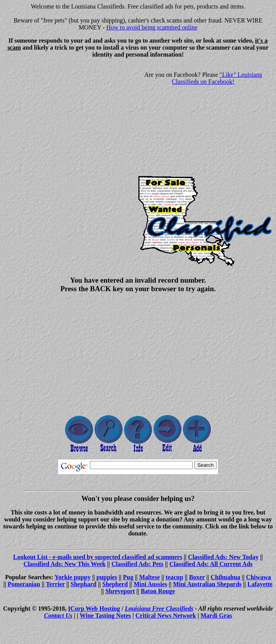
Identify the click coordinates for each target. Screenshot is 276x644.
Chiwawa (259, 577)
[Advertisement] (68, 119)
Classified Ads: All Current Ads (211, 564)
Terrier (55, 584)
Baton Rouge (158, 591)
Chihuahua (225, 577)
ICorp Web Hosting (94, 609)
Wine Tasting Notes (105, 616)
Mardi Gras (216, 616)
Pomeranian (24, 584)
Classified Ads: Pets (137, 564)
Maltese (149, 577)
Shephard (84, 584)
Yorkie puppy (73, 577)
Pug (128, 577)
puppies (107, 577)
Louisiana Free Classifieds (159, 609)
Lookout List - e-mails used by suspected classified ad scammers (98, 557)
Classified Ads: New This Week (64, 564)
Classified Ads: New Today (223, 557)
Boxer (197, 577)
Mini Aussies (151, 584)
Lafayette (260, 584)
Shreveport (120, 591)
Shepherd (115, 584)
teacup (174, 577)
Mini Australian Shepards (207, 584)
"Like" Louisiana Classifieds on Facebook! (217, 78)
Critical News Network (166, 616)
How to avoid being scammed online (152, 27)
